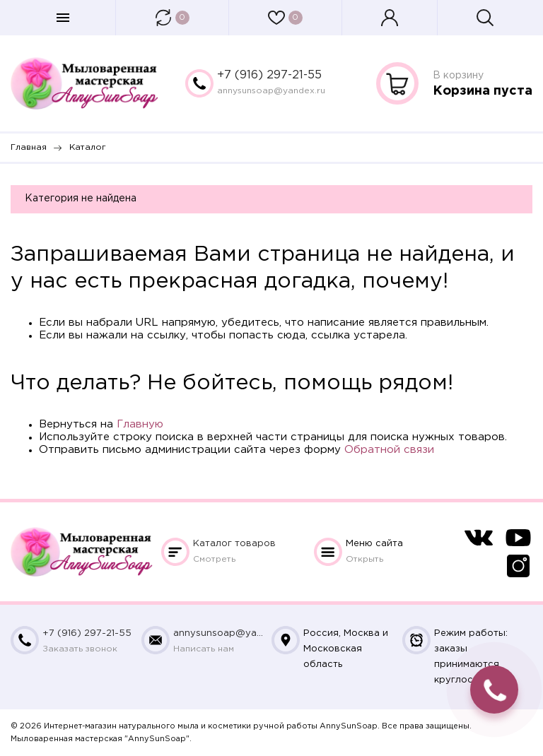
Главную (140, 424)
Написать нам (204, 649)
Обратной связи (389, 450)
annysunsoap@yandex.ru (271, 91)
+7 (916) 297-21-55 (269, 75)
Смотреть (214, 559)
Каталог (234, 544)
